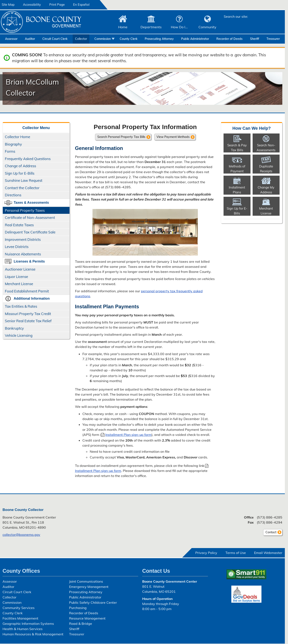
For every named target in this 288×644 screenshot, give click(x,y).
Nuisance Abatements (23, 254)
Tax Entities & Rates (21, 306)
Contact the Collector (22, 188)
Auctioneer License (20, 269)
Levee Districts (17, 247)
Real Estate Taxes (19, 225)
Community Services (19, 608)
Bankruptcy (14, 328)
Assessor (11, 39)
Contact (270, 533)
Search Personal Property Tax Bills (121, 137)
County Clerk (129, 39)
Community (207, 27)
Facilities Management (20, 618)
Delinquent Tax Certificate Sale (30, 232)
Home (123, 27)
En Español (81, 5)
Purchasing (78, 608)
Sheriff (255, 39)
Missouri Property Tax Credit (28, 314)
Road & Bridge (81, 624)
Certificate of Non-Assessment (30, 218)
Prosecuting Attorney (159, 39)
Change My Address (266, 190)
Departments (151, 27)
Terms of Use (236, 553)
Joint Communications (86, 581)
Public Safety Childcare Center (93, 602)
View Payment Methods (173, 137)
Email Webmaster (268, 553)
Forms (10, 151)
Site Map (8, 5)
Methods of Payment (237, 169)
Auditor (30, 39)
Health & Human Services (23, 629)
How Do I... (179, 27)
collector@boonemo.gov (21, 535)
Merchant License (19, 284)
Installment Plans (237, 190)
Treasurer (273, 39)
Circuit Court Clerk (55, 39)
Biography (13, 144)
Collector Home (17, 137)
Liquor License (16, 277)
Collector (81, 39)
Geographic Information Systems (28, 624)
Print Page (57, 5)
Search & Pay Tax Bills (237, 148)
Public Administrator (195, 39)
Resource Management (87, 618)
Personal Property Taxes (25, 210)
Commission (103, 39)
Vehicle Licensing (19, 335)
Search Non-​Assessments (266, 148)
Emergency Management (89, 587)
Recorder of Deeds (229, 39)
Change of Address (20, 166)
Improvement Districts (23, 239)
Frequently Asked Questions (28, 159)
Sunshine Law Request (24, 180)
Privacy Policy (206, 553)
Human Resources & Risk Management (33, 634)
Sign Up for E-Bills (20, 173)
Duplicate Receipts (266, 169)
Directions (13, 195)
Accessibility (32, 5)
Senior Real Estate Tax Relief (28, 321)
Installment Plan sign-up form (128, 435)
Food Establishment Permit (27, 291)
